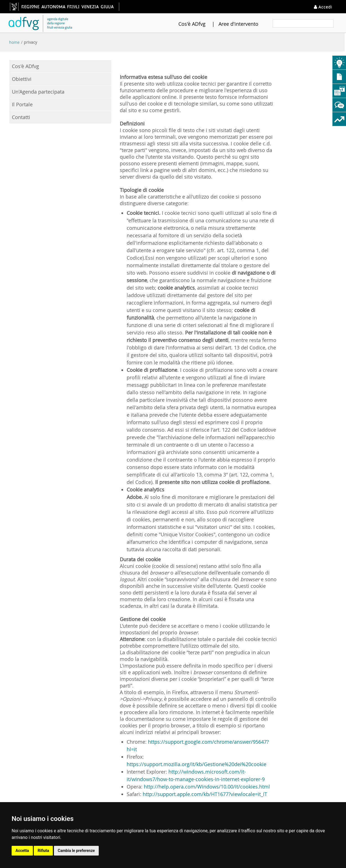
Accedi (324, 7)
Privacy (30, 42)
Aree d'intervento (231, 24)
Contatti (21, 117)
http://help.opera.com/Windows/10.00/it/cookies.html (207, 787)
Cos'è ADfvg (185, 24)
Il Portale (22, 104)
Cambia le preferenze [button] (76, 851)
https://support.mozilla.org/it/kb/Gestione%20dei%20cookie (197, 764)
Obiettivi (22, 79)
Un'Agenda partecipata (38, 92)
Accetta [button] (22, 851)
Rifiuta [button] (43, 851)
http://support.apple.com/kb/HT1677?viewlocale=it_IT (205, 794)
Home (14, 42)
